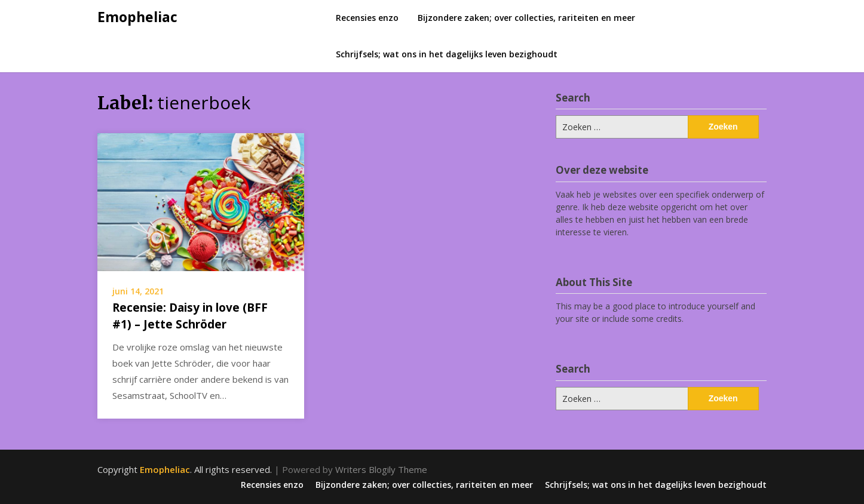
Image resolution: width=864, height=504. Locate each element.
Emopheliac (137, 17)
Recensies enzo (367, 18)
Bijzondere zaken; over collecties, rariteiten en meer (526, 18)
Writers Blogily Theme (381, 469)
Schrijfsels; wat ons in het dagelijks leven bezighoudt (447, 54)
